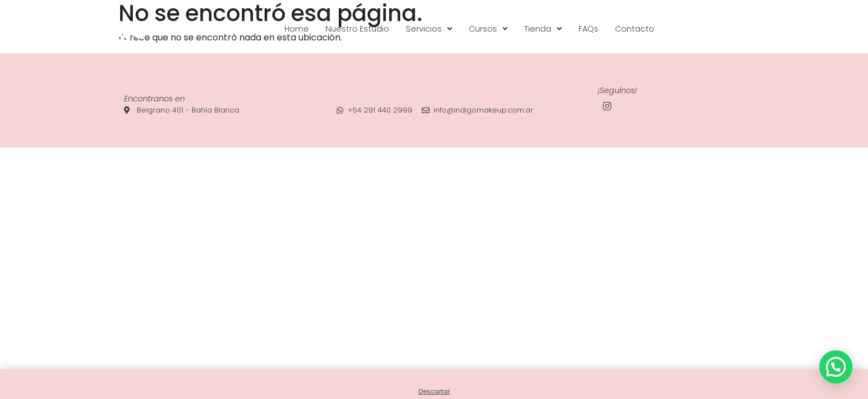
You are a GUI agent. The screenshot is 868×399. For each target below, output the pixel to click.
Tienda (543, 29)
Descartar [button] (434, 391)
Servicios (429, 29)
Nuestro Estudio (357, 29)
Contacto (635, 29)
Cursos (488, 29)
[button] (429, 29)
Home (297, 29)
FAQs (588, 29)
